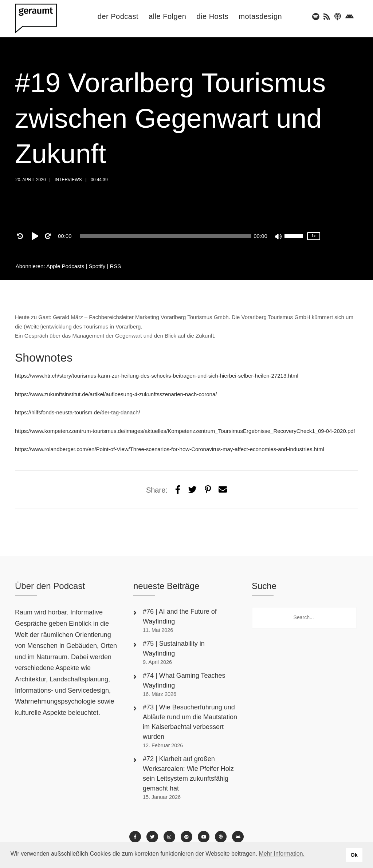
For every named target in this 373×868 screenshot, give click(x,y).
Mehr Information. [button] (282, 854)
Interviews (68, 180)
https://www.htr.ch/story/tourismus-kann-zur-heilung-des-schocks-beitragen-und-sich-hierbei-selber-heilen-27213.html (157, 376)
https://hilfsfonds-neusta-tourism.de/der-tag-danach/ (78, 412)
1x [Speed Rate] (313, 236)
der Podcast (118, 16)
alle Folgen (167, 16)
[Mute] (279, 237)
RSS (116, 266)
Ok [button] (354, 855)
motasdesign (260, 16)
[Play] (36, 236)
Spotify (97, 266)
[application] (166, 236)
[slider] (166, 236)
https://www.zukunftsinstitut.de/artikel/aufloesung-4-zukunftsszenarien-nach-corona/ (116, 394)
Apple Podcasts (65, 266)
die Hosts (212, 16)
